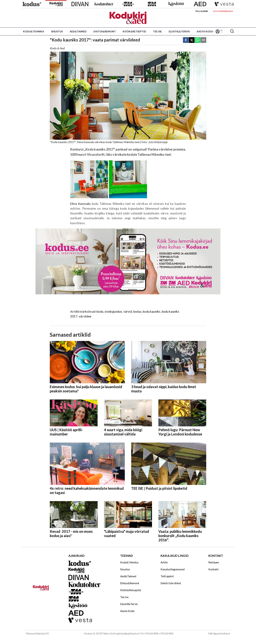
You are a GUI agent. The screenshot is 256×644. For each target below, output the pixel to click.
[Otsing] (232, 31)
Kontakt (213, 569)
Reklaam (214, 562)
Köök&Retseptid (134, 31)
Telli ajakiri (201, 11)
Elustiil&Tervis (179, 31)
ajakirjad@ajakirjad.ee (127, 634)
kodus (137, 312)
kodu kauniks (152, 312)
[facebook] (186, 40)
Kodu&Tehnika (34, 31)
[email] (203, 40)
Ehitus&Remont (105, 31)
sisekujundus (113, 312)
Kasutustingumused (173, 569)
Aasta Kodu (205, 31)
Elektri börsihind (171, 583)
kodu (100, 312)
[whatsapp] (198, 40)
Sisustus (57, 31)
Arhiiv (164, 562)
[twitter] (192, 40)
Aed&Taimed (78, 31)
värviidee (85, 316)
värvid (128, 312)
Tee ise (157, 31)
